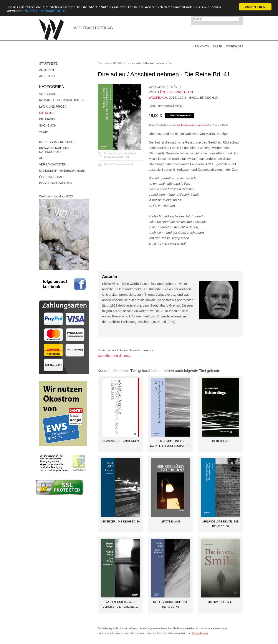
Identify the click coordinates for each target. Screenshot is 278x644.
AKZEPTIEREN (255, 7)
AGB (42, 158)
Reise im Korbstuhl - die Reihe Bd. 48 (170, 604)
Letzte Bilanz (170, 522)
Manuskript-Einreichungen (62, 171)
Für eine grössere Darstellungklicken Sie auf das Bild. (120, 155)
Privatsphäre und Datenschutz (54, 150)
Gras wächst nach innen (120, 441)
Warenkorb (235, 47)
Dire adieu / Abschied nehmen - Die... (152, 63)
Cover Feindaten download (118, 164)
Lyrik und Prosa (53, 107)
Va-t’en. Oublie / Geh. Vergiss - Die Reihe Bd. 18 (121, 604)
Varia (44, 132)
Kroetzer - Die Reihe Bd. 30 (121, 522)
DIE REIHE (47, 113)
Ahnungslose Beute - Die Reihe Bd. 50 (220, 524)
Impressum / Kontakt (57, 142)
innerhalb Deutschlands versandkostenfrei (192, 125)
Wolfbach (158, 98)
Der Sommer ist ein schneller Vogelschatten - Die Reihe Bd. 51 (170, 444)
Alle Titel (47, 76)
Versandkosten (53, 164)
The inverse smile (220, 602)
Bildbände (48, 119)
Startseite (48, 63)
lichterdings (220, 441)
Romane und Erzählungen (61, 100)
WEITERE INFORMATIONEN (45, 11)
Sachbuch (48, 125)
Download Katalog (55, 183)
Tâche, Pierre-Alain (175, 92)
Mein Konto (201, 47)
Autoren (46, 70)
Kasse (218, 47)
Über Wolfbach (52, 177)
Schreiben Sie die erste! (115, 356)
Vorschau (48, 94)
